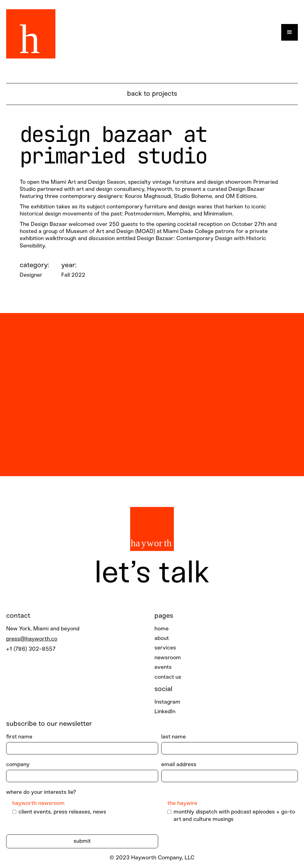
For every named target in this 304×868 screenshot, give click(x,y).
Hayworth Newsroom (38, 804)
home (162, 629)
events (163, 667)
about (162, 639)
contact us (168, 677)
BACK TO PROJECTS (152, 94)
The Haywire (182, 804)
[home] (31, 32)
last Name (174, 737)
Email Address (179, 765)
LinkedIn (165, 712)
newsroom (168, 658)
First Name (19, 737)
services (165, 648)
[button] (290, 32)
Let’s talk (152, 574)
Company (18, 765)
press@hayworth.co (32, 639)
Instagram (167, 702)
